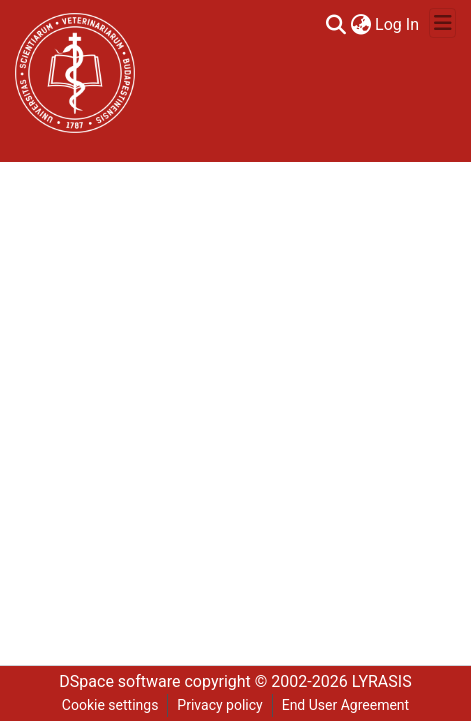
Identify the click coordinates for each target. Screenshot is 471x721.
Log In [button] (398, 24)
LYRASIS (382, 681)
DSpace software (119, 681)
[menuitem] (360, 25)
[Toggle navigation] (442, 23)
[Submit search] (335, 25)
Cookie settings (110, 705)
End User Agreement (345, 705)
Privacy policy (219, 705)
